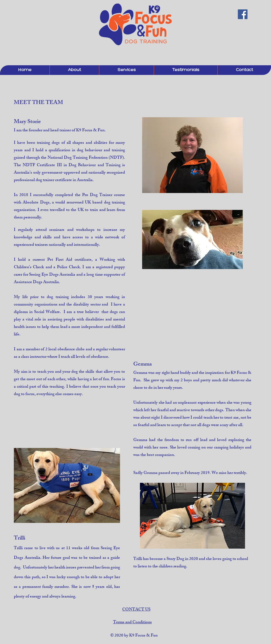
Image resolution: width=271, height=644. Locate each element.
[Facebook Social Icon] (243, 14)
